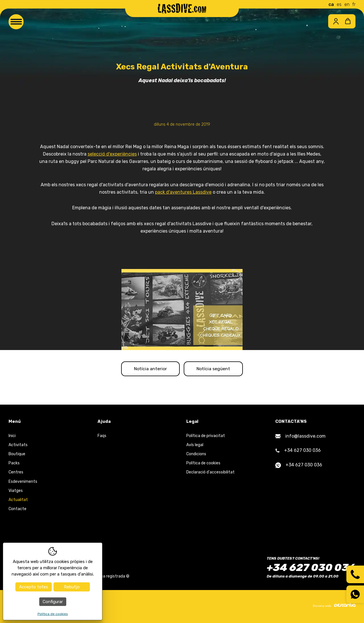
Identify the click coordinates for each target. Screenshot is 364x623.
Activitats (18, 446)
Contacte (17, 510)
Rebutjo (72, 587)
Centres (16, 473)
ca (331, 4)
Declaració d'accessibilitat (210, 473)
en (347, 4)
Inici (12, 437)
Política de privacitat (206, 437)
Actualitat (18, 501)
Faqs (102, 437)
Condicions (196, 455)
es (339, 4)
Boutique (17, 455)
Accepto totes (34, 587)
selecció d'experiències (112, 154)
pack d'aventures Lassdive (183, 192)
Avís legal (195, 446)
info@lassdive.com (300, 437)
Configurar (53, 602)
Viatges (16, 491)
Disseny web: (334, 607)
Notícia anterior (148, 369)
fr (354, 4)
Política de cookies (203, 464)
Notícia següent (216, 369)
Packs (14, 464)
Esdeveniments (23, 482)
